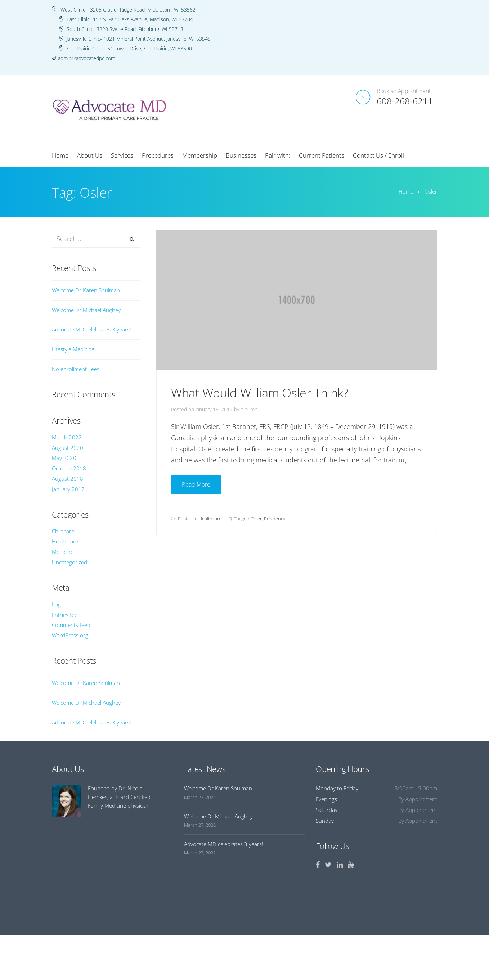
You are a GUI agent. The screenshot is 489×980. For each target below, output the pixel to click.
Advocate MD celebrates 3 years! (91, 329)
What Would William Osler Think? (260, 393)
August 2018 (68, 479)
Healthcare (210, 519)
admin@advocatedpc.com (87, 58)
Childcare (63, 531)
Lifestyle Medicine (73, 349)
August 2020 (68, 448)
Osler (256, 519)
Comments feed (71, 625)
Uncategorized (69, 562)
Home (406, 191)
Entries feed (66, 615)
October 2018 (69, 468)
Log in (59, 604)
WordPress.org (70, 635)
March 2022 (67, 437)
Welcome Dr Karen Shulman (86, 290)
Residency (275, 519)
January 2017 (68, 489)
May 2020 (64, 458)
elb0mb (249, 409)
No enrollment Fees (76, 369)
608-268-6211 (405, 101)
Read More (196, 484)
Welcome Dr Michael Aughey (86, 310)
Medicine (63, 552)
